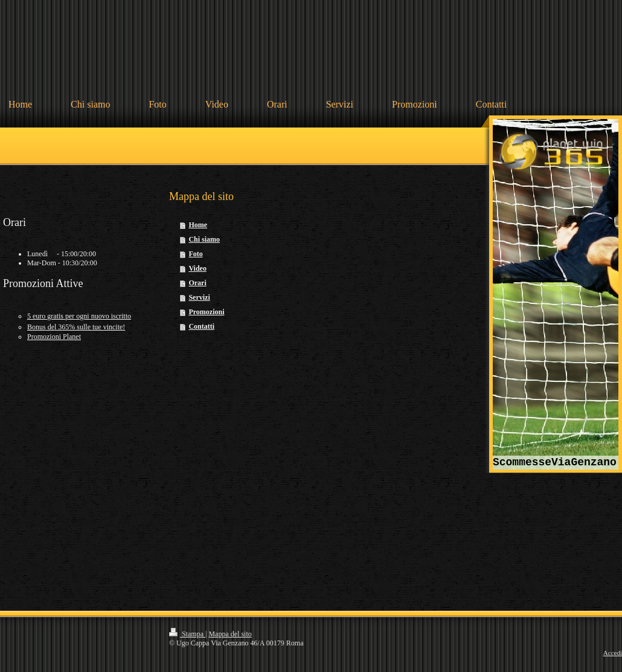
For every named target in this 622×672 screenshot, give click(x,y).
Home (198, 225)
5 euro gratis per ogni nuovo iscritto (79, 316)
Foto (195, 254)
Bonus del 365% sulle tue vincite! (76, 327)
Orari (197, 283)
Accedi (613, 653)
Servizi (199, 297)
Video (197, 268)
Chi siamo (204, 239)
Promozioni (206, 312)
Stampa (187, 634)
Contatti (201, 326)
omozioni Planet (54, 337)
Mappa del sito (230, 634)
